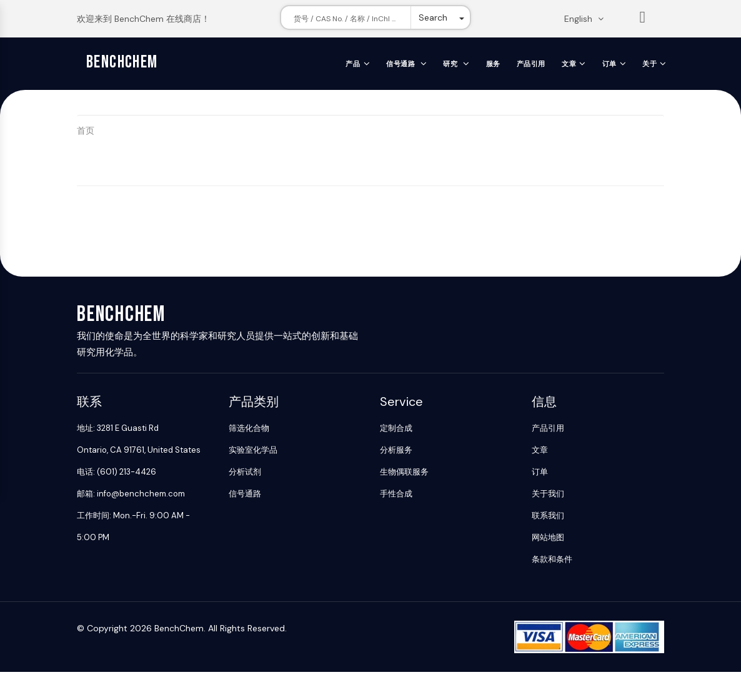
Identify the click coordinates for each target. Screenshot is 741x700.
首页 (86, 131)
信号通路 (402, 64)
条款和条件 (552, 559)
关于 (649, 64)
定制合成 (396, 428)
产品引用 (531, 64)
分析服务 (396, 450)
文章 (569, 64)
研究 (451, 64)
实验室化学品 (253, 450)
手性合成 (396, 494)
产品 (353, 64)
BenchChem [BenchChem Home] (122, 62)
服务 (493, 64)
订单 (609, 64)
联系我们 (548, 515)
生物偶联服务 (404, 472)
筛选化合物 (249, 428)
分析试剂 (245, 472)
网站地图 (548, 537)
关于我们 (548, 494)
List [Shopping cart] (643, 20)
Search (433, 17)
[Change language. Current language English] (588, 19)
